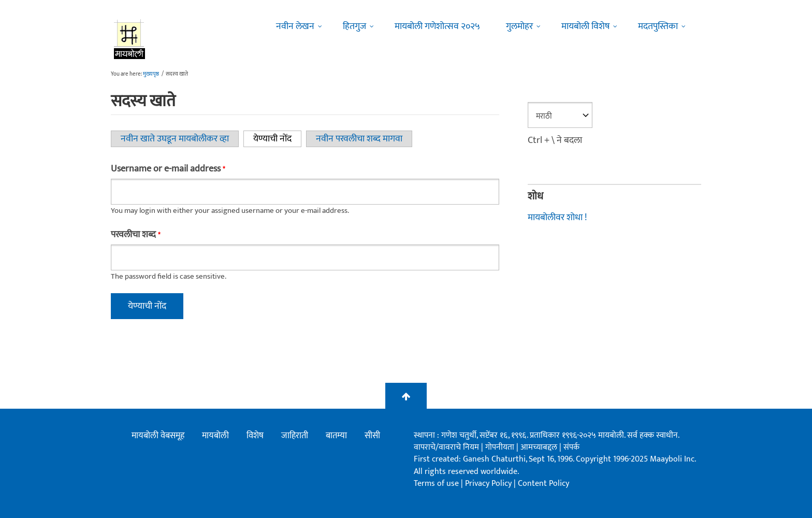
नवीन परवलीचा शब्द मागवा (359, 139)
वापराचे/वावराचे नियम (446, 447)
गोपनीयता (501, 447)
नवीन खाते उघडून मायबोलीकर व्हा (175, 139)
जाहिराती (295, 436)
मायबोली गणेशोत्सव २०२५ (437, 26)
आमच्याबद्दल (540, 447)
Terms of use (436, 484)
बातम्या (336, 436)
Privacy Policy (489, 484)
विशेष (255, 436)
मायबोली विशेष (585, 26)
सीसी (372, 436)
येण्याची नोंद (277, 139)
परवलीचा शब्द (135, 235)
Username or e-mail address (168, 169)
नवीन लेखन (295, 26)
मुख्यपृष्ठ (151, 74)
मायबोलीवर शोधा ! (557, 218)
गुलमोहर (519, 26)
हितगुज (354, 26)
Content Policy (543, 484)
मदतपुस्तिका (658, 26)
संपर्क (571, 447)
